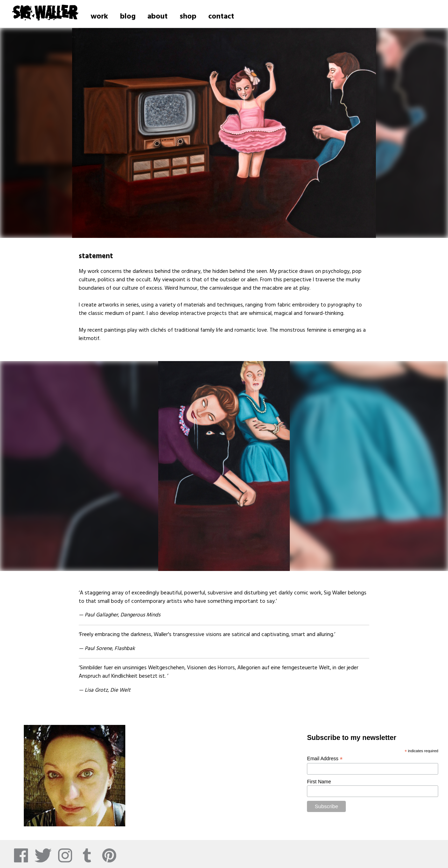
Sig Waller (45, 12)
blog (128, 17)
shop (188, 17)
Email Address (325, 759)
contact (221, 17)
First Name (319, 782)
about (157, 17)
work (99, 17)
